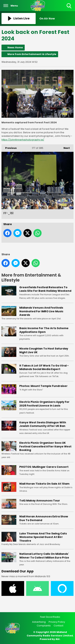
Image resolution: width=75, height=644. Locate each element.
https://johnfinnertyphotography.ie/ (23, 140)
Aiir (58, 639)
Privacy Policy (57, 622)
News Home (15, 47)
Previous (9, 147)
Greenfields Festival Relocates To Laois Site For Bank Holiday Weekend (45, 289)
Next (65, 147)
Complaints (44, 626)
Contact (58, 626)
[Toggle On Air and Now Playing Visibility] (56, 19)
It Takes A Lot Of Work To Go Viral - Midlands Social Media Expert (44, 367)
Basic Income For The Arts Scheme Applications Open (44, 330)
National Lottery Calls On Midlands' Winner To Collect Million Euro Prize (44, 556)
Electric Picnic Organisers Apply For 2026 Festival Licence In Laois (44, 404)
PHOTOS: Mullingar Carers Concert (44, 467)
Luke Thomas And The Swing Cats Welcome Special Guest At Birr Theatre (43, 537)
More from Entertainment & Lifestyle (32, 54)
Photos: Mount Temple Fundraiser (43, 386)
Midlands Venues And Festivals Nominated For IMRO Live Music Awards (41, 311)
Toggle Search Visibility (69, 6)
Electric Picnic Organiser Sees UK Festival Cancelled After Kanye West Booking (45, 446)
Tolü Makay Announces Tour (40, 501)
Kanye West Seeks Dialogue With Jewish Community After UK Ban (43, 424)
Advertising (39, 622)
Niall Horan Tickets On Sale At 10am (44, 484)
